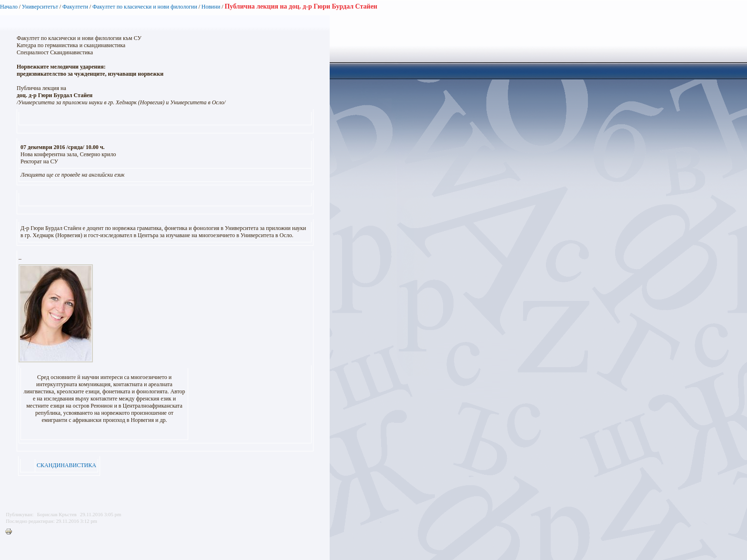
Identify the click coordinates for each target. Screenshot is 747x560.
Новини (212, 7)
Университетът (40, 7)
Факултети (75, 7)
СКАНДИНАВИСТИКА (66, 465)
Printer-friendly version (11, 532)
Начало (9, 7)
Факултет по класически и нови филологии (145, 7)
